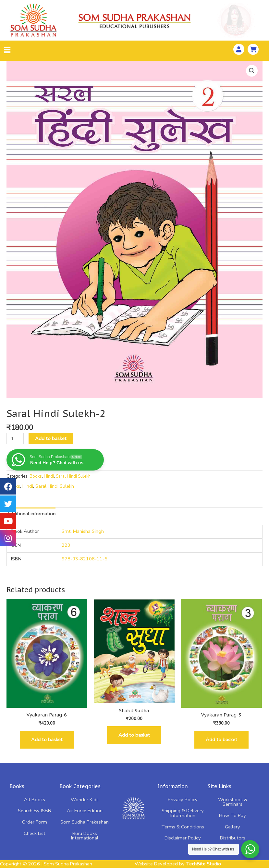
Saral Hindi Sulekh (73, 476)
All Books (35, 800)
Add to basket (51, 438)
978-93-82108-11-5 (85, 559)
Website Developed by (178, 864)
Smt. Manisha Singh (83, 531)
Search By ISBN (35, 811)
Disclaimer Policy (183, 838)
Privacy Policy (183, 800)
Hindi (49, 476)
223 (66, 545)
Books (36, 476)
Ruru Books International (85, 836)
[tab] (31, 514)
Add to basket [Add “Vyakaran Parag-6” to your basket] (47, 740)
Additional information (31, 514)
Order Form (35, 822)
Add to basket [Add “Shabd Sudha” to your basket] (134, 735)
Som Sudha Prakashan (85, 822)
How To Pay (232, 815)
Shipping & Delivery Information (183, 813)
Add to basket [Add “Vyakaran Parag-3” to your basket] (221, 740)
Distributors (233, 838)
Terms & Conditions (183, 827)
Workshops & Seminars (233, 802)
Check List (35, 833)
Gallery (232, 827)
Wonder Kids (85, 800)
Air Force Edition (85, 811)
